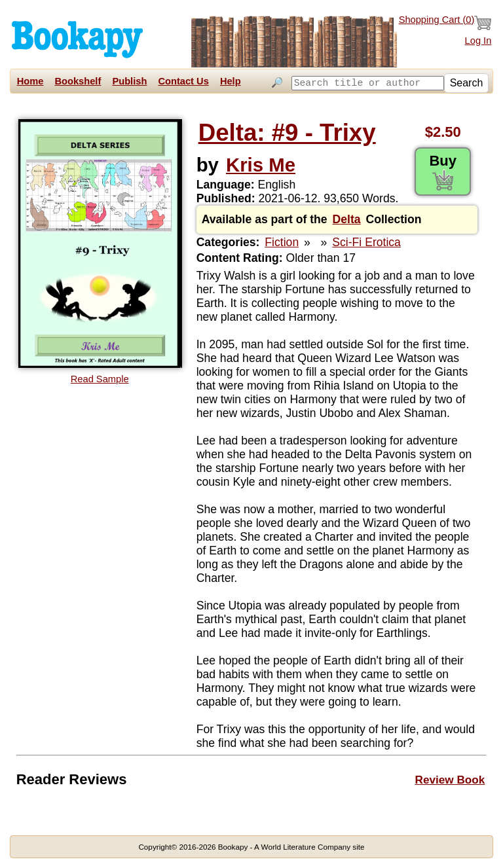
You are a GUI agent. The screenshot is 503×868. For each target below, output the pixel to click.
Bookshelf (78, 81)
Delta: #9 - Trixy (287, 133)
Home (30, 81)
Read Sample (100, 379)
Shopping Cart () (445, 23)
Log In (478, 41)
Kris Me (261, 165)
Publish (129, 81)
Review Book (450, 780)
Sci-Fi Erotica (366, 242)
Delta (347, 219)
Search (467, 99)
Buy (443, 172)
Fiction (282, 242)
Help (231, 81)
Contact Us (183, 81)
